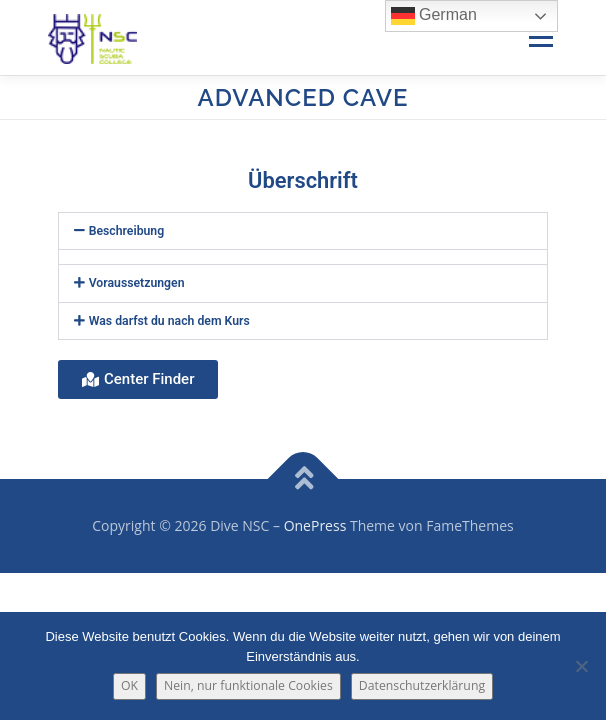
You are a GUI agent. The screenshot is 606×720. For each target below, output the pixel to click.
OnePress (315, 525)
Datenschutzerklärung (422, 685)
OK (129, 685)
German (434, 16)
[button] (303, 231)
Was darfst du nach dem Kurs (169, 321)
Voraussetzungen (137, 283)
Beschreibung (127, 231)
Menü (539, 37)
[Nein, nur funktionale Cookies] (581, 666)
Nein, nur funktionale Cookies (248, 685)
